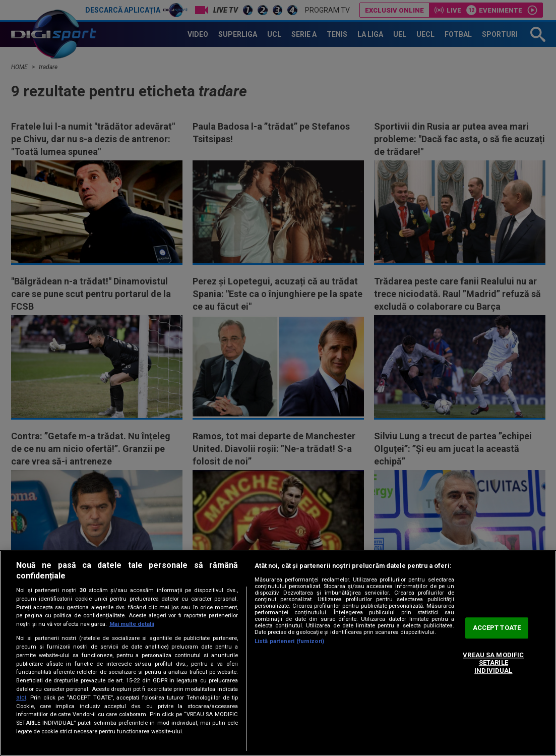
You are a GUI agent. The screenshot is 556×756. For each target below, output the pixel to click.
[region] (278, 653)
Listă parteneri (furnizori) (289, 641)
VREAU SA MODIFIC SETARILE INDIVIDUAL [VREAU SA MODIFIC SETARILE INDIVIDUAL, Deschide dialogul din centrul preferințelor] (493, 663)
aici (21, 697)
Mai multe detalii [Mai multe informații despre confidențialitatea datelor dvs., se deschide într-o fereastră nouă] (132, 624)
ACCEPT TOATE (497, 628)
